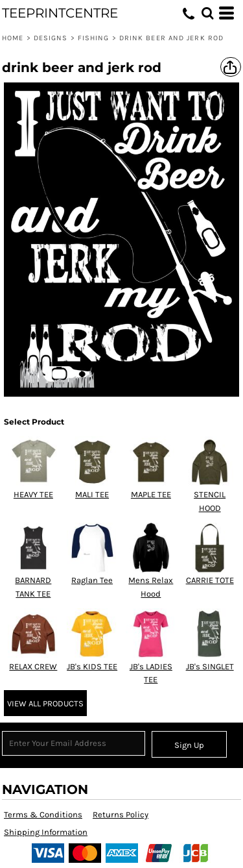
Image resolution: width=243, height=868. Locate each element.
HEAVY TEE (33, 494)
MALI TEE (92, 494)
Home (13, 38)
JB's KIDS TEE (92, 666)
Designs (51, 38)
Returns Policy (121, 814)
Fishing (94, 38)
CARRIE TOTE (210, 580)
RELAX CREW (33, 666)
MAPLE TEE (151, 494)
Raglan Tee (92, 580)
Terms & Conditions (43, 814)
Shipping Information (46, 832)
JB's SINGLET (210, 666)
